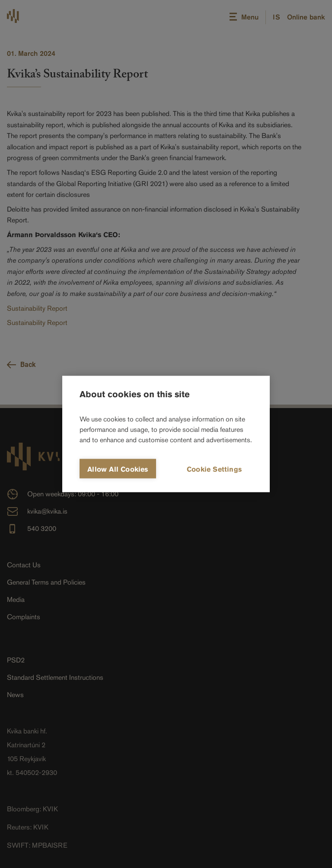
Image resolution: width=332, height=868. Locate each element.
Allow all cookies (118, 469)
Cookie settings (214, 469)
